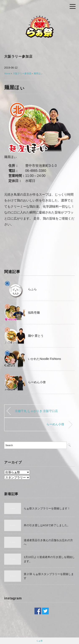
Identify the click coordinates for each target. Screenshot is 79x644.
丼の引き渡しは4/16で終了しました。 (47, 525)
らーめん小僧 (37, 382)
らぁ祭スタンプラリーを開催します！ (47, 508)
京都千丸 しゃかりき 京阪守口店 (36, 411)
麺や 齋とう (36, 336)
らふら (32, 289)
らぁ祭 (39, 641)
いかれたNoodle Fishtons (44, 359)
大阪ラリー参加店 (18, 56)
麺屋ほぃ (38, 73)
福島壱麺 (34, 313)
